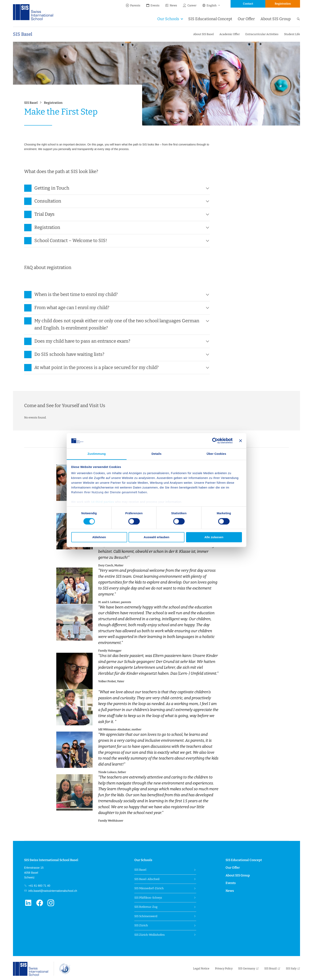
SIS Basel (23, 34)
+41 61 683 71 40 (39, 886)
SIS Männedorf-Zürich (149, 888)
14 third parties (103, 502)
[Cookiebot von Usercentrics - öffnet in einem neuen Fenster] (215, 441)
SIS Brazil (270, 969)
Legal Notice (201, 969)
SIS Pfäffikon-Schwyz (148, 898)
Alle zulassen (214, 537)
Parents (133, 5)
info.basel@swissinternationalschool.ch (52, 891)
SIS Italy (291, 969)
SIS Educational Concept (210, 19)
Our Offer (246, 19)
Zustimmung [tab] (97, 454)
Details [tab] (156, 454)
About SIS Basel (204, 34)
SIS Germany (247, 969)
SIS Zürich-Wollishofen (150, 935)
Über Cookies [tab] (216, 454)
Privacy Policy (224, 969)
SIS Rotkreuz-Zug (146, 907)
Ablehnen (99, 537)
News (171, 5)
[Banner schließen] (241, 441)
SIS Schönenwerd (146, 916)
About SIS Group (276, 19)
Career (189, 5)
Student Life (292, 34)
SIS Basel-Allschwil (147, 879)
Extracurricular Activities (262, 34)
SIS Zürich (141, 925)
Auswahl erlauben (156, 537)
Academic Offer (230, 34)
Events (153, 5)
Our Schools (168, 19)
